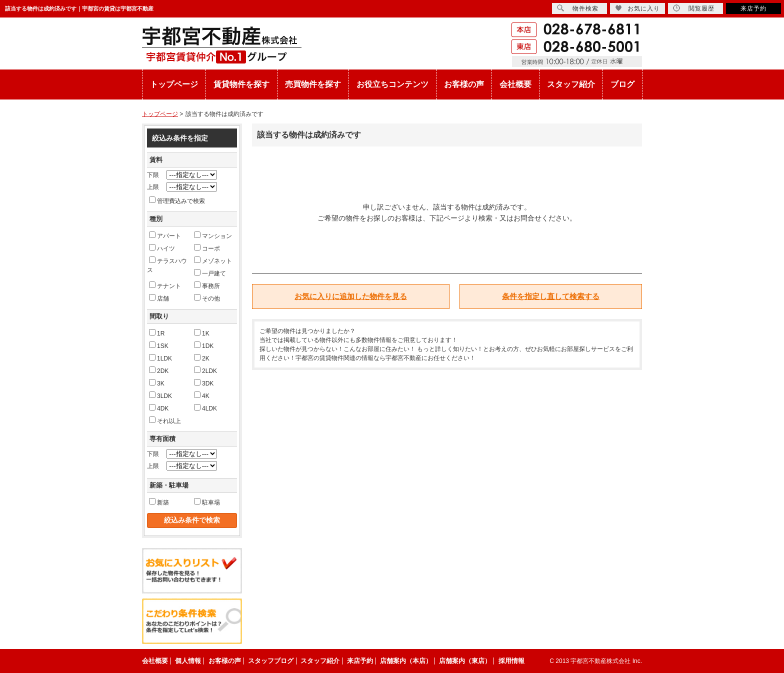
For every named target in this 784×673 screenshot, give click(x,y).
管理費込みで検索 (177, 200)
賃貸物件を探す (241, 84)
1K (202, 333)
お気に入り (637, 8)
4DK (159, 408)
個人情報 (188, 661)
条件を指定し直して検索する (551, 296)
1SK (159, 345)
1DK (204, 345)
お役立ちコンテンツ (392, 84)
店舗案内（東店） (465, 661)
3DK (204, 383)
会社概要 (515, 84)
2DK (159, 370)
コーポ (207, 248)
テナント (165, 285)
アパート (165, 235)
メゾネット (213, 260)
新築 (159, 502)
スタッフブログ (271, 661)
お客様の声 (464, 84)
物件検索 (578, 8)
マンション (213, 235)
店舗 (159, 298)
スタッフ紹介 (571, 84)
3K (157, 383)
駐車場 (207, 502)
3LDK (160, 395)
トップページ (174, 84)
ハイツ (162, 248)
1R (157, 333)
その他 (207, 298)
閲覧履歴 (694, 8)
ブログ (622, 84)
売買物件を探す (313, 84)
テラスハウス (167, 265)
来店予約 (753, 8)
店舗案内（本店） (406, 661)
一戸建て (210, 273)
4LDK (205, 408)
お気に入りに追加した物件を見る (351, 296)
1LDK (160, 358)
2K (202, 358)
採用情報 (511, 661)
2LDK (205, 370)
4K (202, 395)
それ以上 (165, 420)
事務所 (207, 285)
